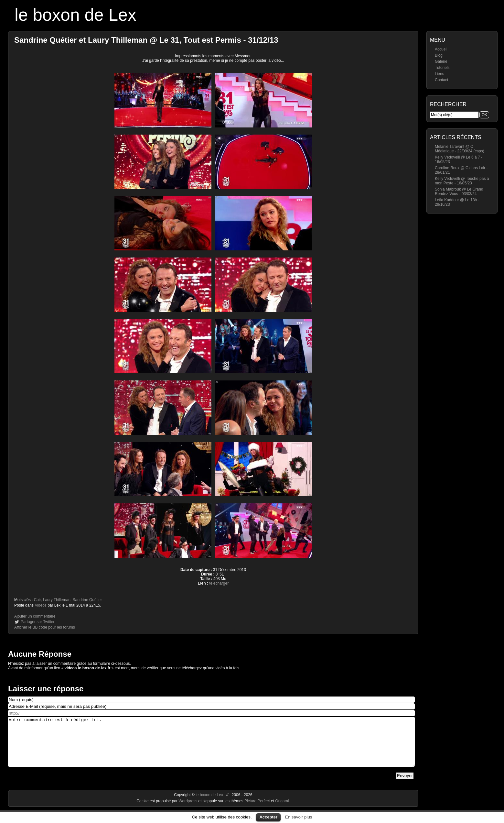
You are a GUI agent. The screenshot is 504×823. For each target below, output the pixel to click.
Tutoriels (442, 68)
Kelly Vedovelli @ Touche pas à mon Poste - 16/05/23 (462, 181)
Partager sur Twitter (38, 622)
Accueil (441, 49)
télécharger (219, 583)
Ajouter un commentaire (35, 616)
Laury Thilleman (57, 600)
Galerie (441, 61)
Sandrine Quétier (87, 600)
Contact (441, 80)
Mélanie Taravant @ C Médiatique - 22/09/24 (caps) (460, 149)
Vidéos (40, 605)
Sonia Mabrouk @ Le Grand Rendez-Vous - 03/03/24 (459, 192)
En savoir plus (299, 817)
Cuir (37, 600)
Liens (440, 74)
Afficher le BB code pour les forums (45, 627)
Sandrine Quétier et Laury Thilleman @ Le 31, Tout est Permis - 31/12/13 (146, 40)
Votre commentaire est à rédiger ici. (211, 747)
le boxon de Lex (75, 15)
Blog (439, 55)
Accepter (268, 817)
